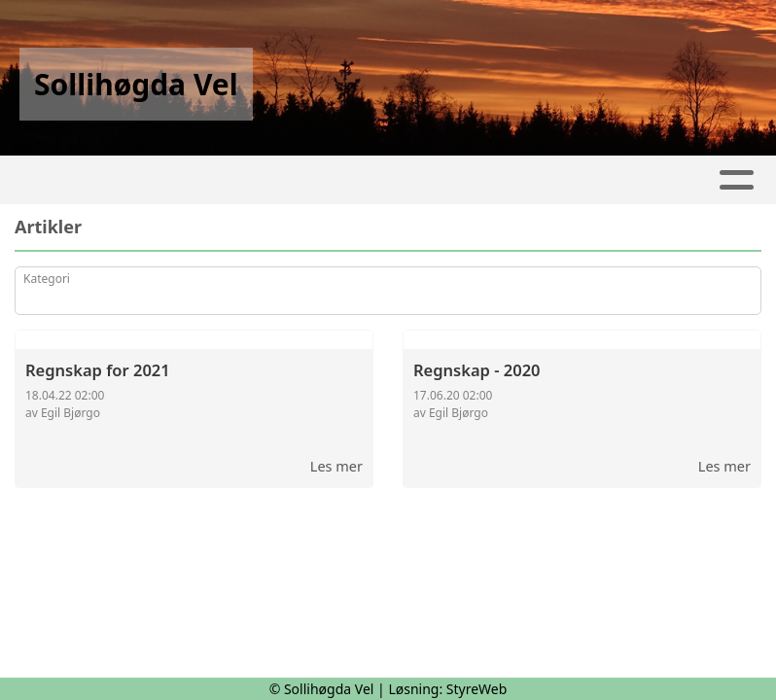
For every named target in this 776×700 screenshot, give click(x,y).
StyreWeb (477, 689)
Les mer (336, 466)
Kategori (47, 279)
